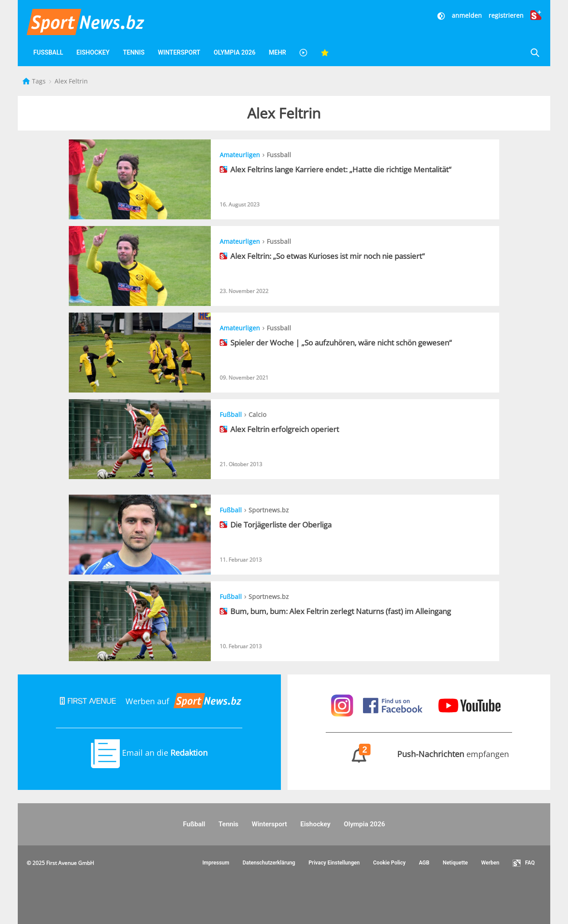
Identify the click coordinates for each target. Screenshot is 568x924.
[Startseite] (27, 81)
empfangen (419, 754)
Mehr (278, 52)
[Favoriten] (325, 53)
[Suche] (535, 53)
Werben (490, 863)
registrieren (506, 15)
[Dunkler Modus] (442, 15)
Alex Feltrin (71, 81)
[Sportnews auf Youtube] (469, 705)
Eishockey (93, 52)
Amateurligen (240, 155)
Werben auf (149, 701)
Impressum (216, 863)
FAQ (524, 863)
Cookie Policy (389, 863)
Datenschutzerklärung (269, 863)
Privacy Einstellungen (334, 863)
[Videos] (304, 53)
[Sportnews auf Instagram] (343, 705)
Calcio (257, 414)
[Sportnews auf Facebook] (394, 705)
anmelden (467, 15)
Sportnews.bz (269, 510)
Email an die (149, 753)
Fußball (48, 52)
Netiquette (456, 863)
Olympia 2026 (234, 52)
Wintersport (179, 52)
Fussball (279, 155)
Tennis (134, 52)
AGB (424, 863)
